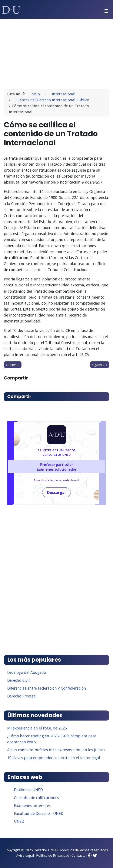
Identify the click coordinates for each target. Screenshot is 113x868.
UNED (19, 821)
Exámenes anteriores (32, 805)
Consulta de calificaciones (36, 798)
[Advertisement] (57, 52)
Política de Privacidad (53, 855)
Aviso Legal (25, 855)
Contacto (79, 855)
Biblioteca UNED (28, 790)
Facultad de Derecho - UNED (39, 813)
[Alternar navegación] (106, 11)
